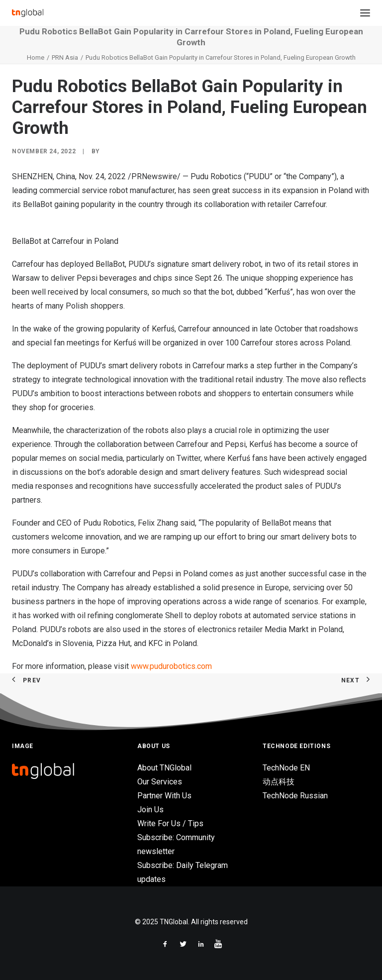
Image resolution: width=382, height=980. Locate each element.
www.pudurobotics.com (171, 666)
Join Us (150, 810)
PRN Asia (65, 57)
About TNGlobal (164, 768)
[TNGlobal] (28, 13)
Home (36, 57)
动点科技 (279, 782)
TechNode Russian (295, 796)
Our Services (160, 782)
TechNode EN (286, 768)
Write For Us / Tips (170, 823)
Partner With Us (164, 796)
